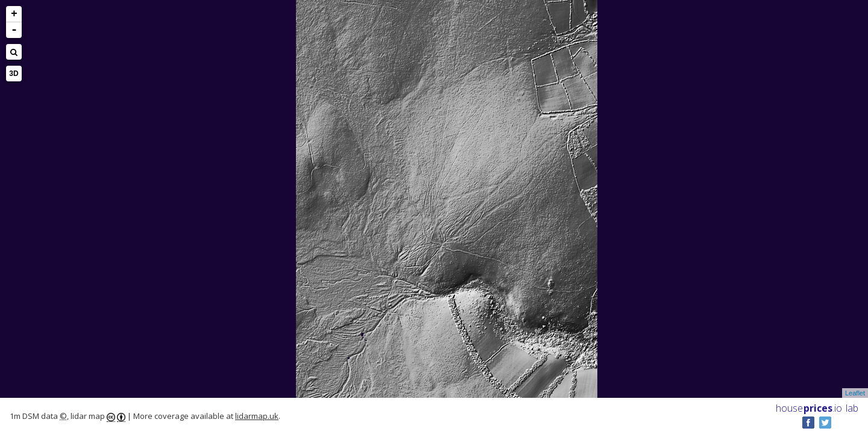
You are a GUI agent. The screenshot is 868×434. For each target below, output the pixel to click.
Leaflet (855, 393)
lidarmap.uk (257, 416)
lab (852, 408)
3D (14, 74)
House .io (809, 408)
